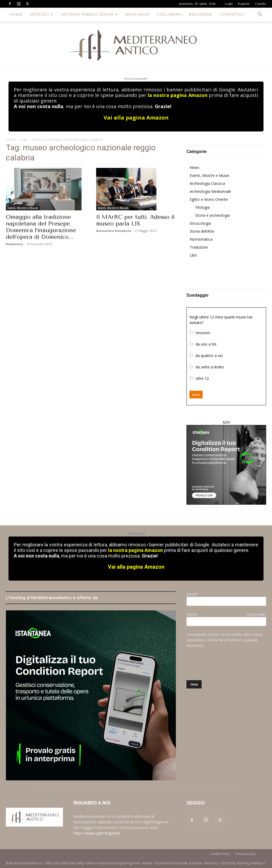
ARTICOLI (41, 14)
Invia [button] (196, 395)
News (195, 167)
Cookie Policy (220, 854)
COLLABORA (169, 14)
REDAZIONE (201, 14)
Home (10, 140)
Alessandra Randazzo (114, 231)
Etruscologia (200, 223)
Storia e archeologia (212, 215)
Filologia (202, 207)
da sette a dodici (210, 367)
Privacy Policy (245, 854)
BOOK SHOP (137, 14)
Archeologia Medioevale (210, 191)
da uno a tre (206, 344)
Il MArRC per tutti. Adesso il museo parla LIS (135, 220)
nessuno (203, 333)
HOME (16, 14)
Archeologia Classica (207, 183)
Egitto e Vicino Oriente (209, 199)
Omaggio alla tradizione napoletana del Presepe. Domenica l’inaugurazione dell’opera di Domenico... (41, 227)
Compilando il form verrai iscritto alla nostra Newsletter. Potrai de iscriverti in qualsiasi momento (224, 640)
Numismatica (201, 239)
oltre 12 (202, 378)
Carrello (260, 4)
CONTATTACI (232, 14)
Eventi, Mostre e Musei (23, 208)
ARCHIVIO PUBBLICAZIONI (89, 14)
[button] (260, 15)
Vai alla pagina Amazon (136, 118)
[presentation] (227, 664)
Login (229, 4)
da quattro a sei (209, 356)
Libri (193, 255)
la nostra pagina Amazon (177, 95)
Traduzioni (199, 247)
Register (244, 4)
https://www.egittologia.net (97, 833)
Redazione (14, 244)
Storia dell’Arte (202, 231)
